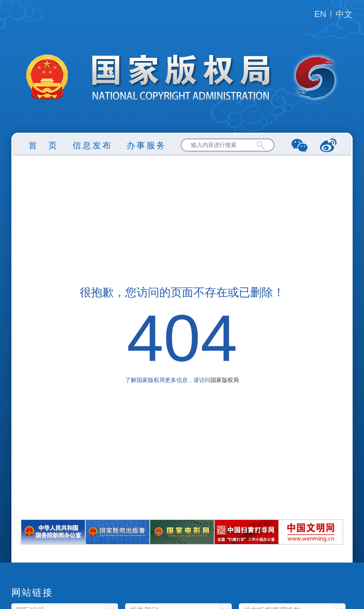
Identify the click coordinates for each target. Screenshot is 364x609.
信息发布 (92, 145)
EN (320, 14)
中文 (344, 14)
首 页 (43, 145)
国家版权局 (225, 380)
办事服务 (146, 145)
